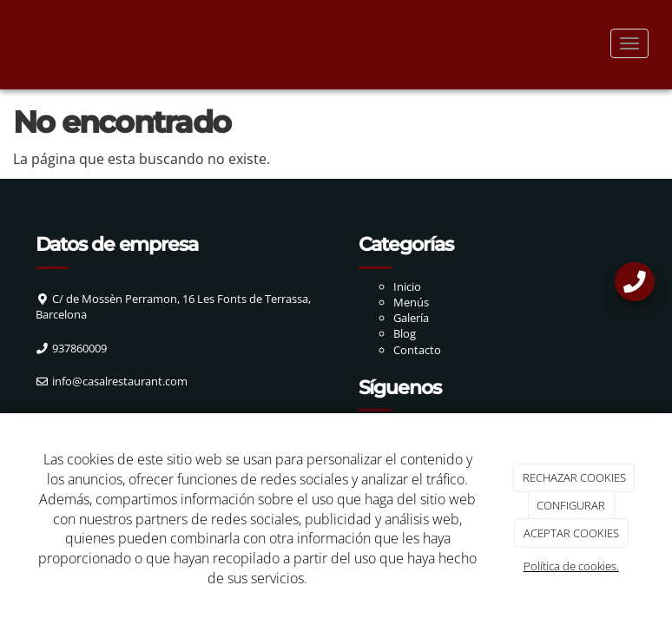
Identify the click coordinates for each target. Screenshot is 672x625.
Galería (411, 318)
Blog (405, 333)
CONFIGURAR (571, 505)
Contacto (417, 350)
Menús (411, 302)
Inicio (407, 286)
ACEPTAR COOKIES (571, 533)
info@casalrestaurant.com (120, 381)
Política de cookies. (571, 566)
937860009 (79, 348)
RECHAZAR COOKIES (574, 477)
